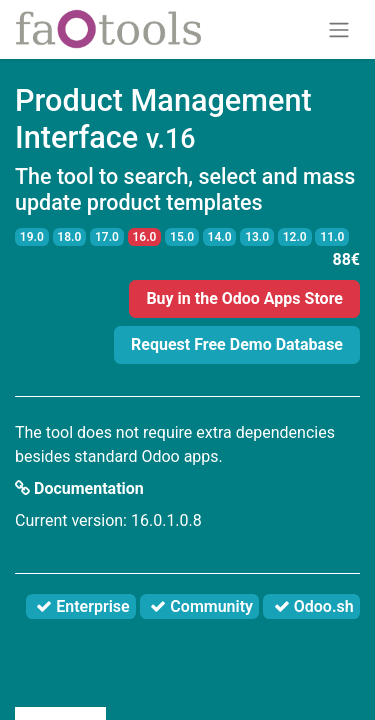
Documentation (79, 488)
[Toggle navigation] (339, 29)
